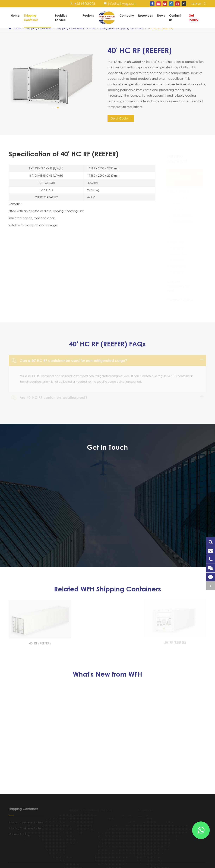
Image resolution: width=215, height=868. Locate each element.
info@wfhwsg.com (122, 4)
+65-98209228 (85, 4)
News (161, 15)
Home (15, 15)
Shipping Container (31, 18)
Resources (145, 15)
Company (127, 15)
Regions (88, 15)
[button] (52, 108)
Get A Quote (119, 118)
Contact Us (175, 18)
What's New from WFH (107, 674)
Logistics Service (61, 18)
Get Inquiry (193, 18)
